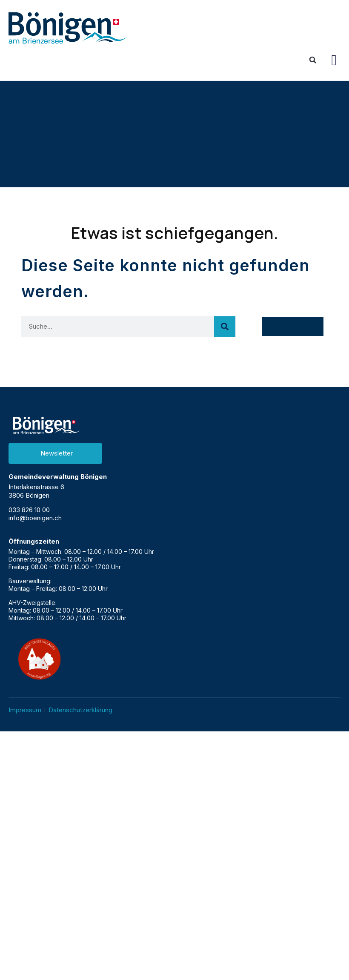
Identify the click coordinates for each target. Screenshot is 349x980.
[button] (334, 60)
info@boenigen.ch (35, 518)
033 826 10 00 (29, 510)
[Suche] (225, 327)
